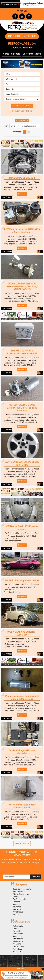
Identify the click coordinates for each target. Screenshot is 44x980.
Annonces (17, 904)
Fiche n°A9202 (7, 827)
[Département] (22, 79)
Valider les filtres (22, 106)
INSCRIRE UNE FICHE (22, 36)
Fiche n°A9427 (7, 197)
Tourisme (17, 907)
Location (17, 902)
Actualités (17, 909)
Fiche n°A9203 (7, 718)
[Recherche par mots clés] (20, 99)
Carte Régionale (12, 54)
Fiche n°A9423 (7, 484)
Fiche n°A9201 (7, 773)
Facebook (17, 952)
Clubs (15, 897)
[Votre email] (17, 877)
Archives (17, 915)
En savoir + (22, 194)
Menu (22, 11)
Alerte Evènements (21, 894)
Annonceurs (18, 936)
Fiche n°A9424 (7, 430)
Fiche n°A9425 (7, 373)
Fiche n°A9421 (7, 600)
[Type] (22, 84)
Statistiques (18, 939)
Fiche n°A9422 (7, 548)
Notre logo (17, 949)
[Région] (22, 74)
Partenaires (18, 934)
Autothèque (18, 912)
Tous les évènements (22, 889)
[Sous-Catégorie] (22, 94)
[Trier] (25, 126)
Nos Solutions (19, 946)
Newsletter (18, 931)
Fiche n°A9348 (7, 251)
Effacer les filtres (22, 111)
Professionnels (19, 899)
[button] (22, 162)
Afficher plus (22, 844)
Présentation (18, 926)
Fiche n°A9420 (7, 654)
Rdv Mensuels (19, 892)
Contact (16, 929)
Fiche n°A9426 (7, 309)
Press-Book (18, 941)
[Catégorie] (22, 89)
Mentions (17, 944)
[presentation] (22, 869)
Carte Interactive (32, 54)
